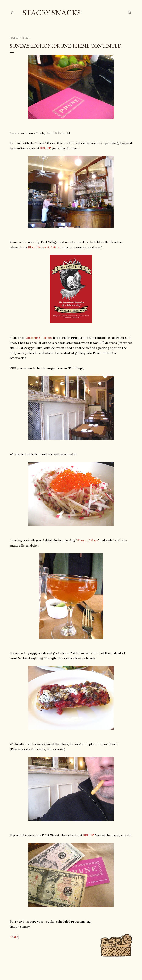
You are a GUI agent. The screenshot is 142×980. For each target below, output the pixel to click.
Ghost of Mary (87, 540)
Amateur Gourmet (39, 338)
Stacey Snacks (52, 13)
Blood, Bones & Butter (44, 247)
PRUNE (45, 148)
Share (14, 937)
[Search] (130, 12)
